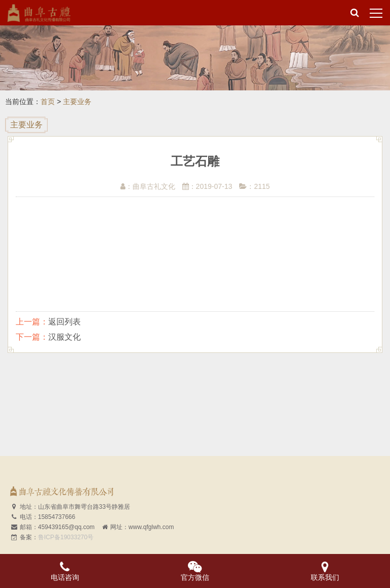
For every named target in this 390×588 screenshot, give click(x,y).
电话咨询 (65, 571)
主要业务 (77, 102)
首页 (48, 102)
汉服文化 (64, 337)
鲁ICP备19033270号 (66, 537)
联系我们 (325, 571)
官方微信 (195, 571)
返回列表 (64, 322)
